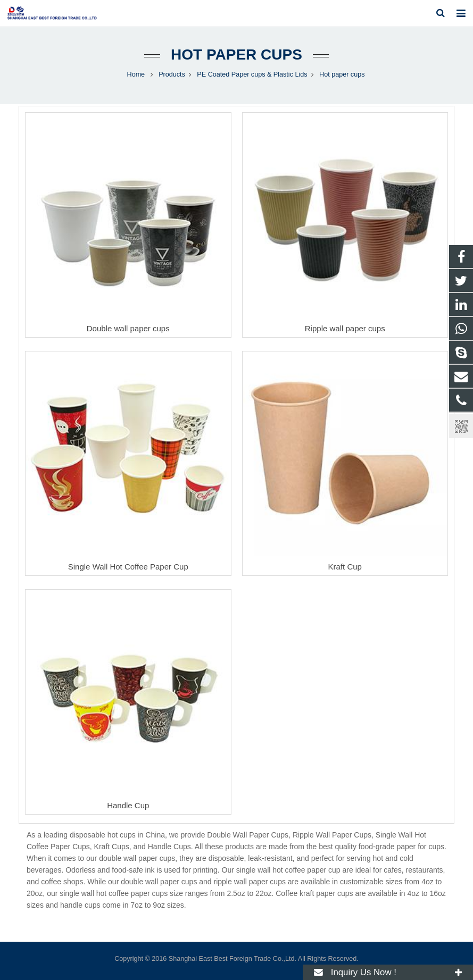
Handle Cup (128, 805)
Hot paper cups (237, 55)
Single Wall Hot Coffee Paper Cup (128, 567)
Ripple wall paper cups (345, 328)
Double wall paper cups (128, 328)
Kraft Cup (345, 567)
